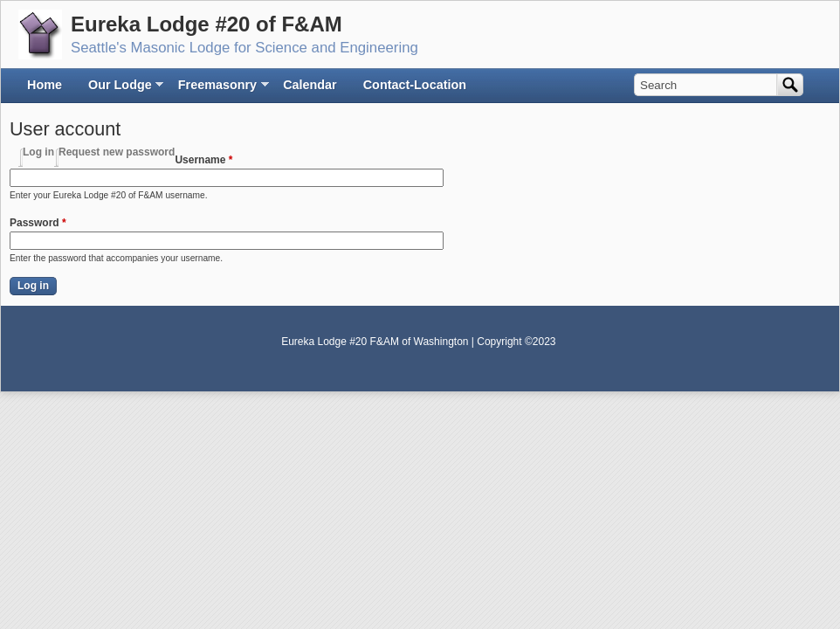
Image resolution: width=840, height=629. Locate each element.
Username (203, 160)
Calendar (310, 85)
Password (38, 223)
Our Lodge (120, 90)
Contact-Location (415, 85)
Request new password (117, 152)
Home (45, 85)
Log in (38, 152)
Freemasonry (217, 90)
